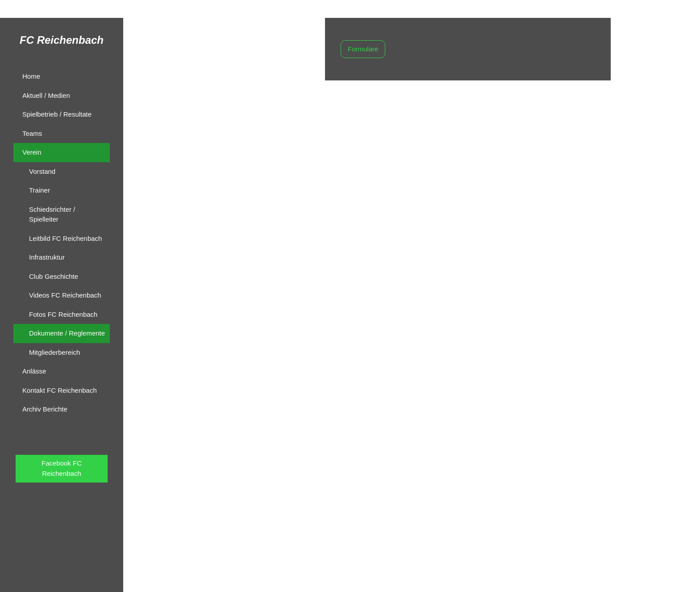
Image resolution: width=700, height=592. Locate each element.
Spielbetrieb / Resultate (57, 114)
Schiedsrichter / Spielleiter (52, 214)
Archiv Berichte (45, 409)
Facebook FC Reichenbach (62, 468)
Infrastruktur (47, 257)
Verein (32, 152)
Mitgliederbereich (54, 352)
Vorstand (42, 171)
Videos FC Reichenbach (65, 295)
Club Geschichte (54, 276)
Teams (32, 133)
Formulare (363, 49)
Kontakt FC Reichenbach (60, 390)
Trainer (40, 190)
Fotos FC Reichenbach (63, 314)
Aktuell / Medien (46, 95)
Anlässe (34, 371)
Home (31, 76)
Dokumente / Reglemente (67, 333)
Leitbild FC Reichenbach (65, 238)
